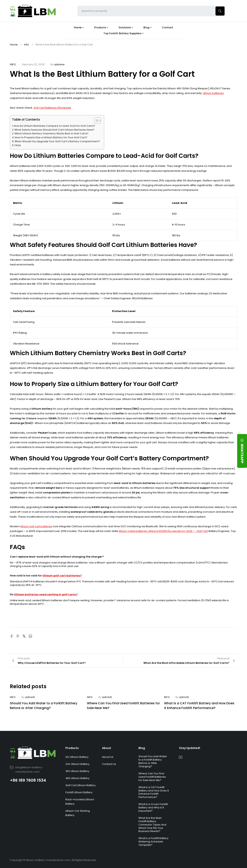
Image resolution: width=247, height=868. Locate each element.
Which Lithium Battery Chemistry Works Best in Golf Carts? (51, 133)
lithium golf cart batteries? (62, 576)
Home (14, 45)
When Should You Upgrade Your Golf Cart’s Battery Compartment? (57, 141)
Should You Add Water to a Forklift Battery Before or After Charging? (44, 706)
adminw (59, 64)
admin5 (30, 697)
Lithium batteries (213, 93)
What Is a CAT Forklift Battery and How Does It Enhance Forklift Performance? (199, 706)
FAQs (18, 145)
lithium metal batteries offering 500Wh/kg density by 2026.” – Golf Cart (163, 531)
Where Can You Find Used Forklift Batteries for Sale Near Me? (152, 777)
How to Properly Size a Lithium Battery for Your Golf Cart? (51, 137)
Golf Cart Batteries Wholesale (52, 108)
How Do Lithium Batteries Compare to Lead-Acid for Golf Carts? (54, 126)
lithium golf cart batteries (36, 526)
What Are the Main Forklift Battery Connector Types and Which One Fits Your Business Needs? (152, 825)
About (107, 748)
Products (72, 748)
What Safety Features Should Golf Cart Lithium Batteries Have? (54, 130)
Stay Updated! (190, 748)
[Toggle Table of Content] (96, 121)
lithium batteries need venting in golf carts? (46, 594)
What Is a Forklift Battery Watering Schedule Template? (153, 842)
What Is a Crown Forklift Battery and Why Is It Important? (153, 808)
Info (27, 45)
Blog (142, 748)
